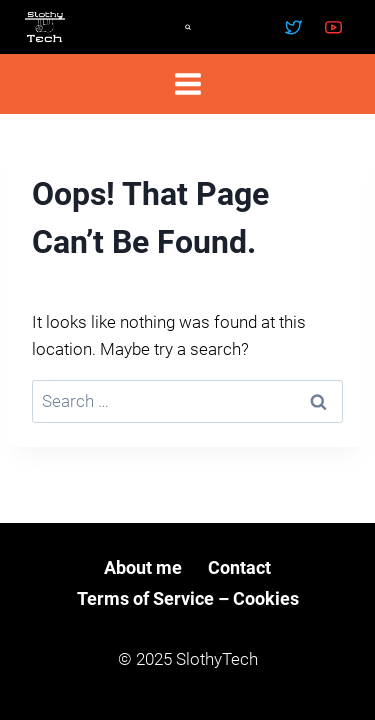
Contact (239, 567)
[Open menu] (187, 83)
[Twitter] (294, 27)
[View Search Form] (188, 27)
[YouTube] (333, 27)
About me (143, 567)
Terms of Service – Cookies (188, 598)
